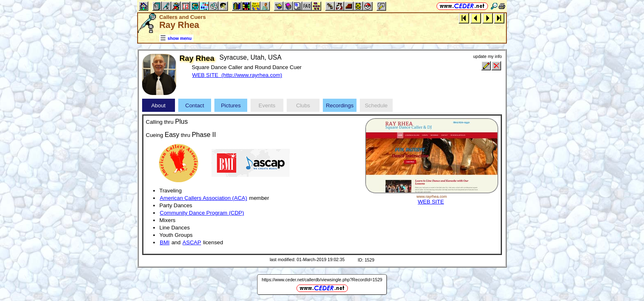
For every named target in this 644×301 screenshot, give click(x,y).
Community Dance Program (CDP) (202, 213)
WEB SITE (431, 202)
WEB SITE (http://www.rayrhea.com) (237, 75)
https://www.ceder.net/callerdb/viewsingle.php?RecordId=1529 (322, 280)
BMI (165, 242)
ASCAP (192, 242)
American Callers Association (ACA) (204, 198)
